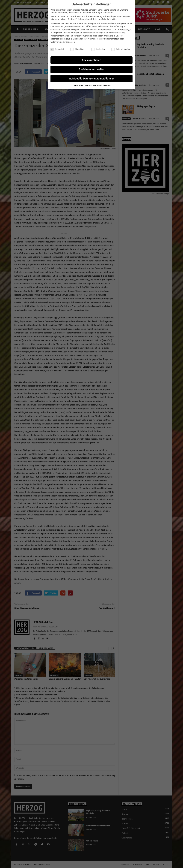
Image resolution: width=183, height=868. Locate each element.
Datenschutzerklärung (61, 39)
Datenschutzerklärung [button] (93, 85)
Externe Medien (121, 49)
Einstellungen (118, 39)
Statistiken (78, 49)
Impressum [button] (106, 85)
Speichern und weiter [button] (92, 69)
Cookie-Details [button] (78, 85)
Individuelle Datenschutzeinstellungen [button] (91, 79)
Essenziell (57, 49)
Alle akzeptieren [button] (92, 60)
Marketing (98, 49)
